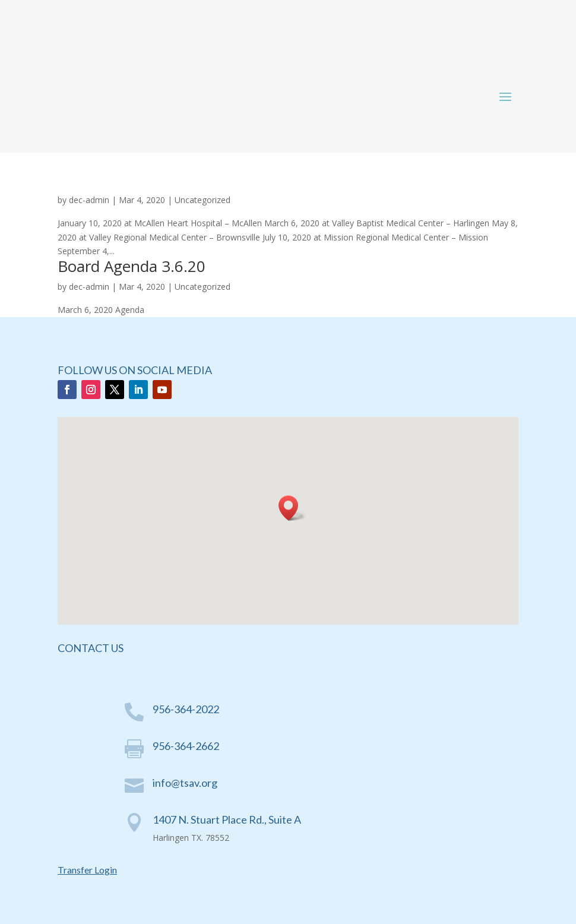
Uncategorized (202, 200)
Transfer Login (87, 870)
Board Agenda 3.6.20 (132, 266)
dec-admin (89, 200)
